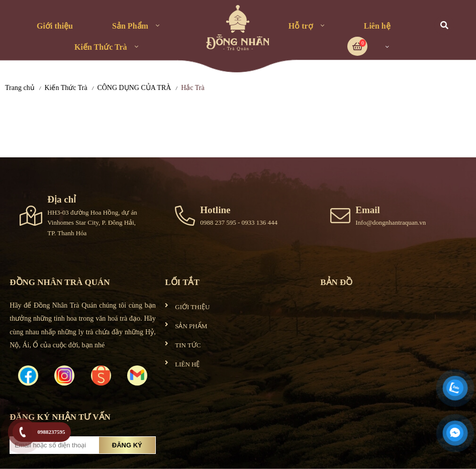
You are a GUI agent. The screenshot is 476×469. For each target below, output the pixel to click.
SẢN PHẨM (191, 326)
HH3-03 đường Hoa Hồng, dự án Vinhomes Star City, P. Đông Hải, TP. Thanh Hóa (92, 223)
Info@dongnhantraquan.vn (391, 222)
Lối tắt (182, 282)
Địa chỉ (62, 199)
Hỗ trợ (301, 26)
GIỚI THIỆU (192, 307)
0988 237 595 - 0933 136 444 (239, 222)
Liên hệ (377, 26)
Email (368, 210)
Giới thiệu (55, 26)
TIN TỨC (188, 345)
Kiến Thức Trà (101, 47)
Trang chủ (20, 88)
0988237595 (52, 432)
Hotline (215, 210)
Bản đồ (336, 282)
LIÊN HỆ (187, 364)
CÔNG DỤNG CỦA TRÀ (134, 88)
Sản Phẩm (130, 26)
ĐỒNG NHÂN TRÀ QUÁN (60, 282)
